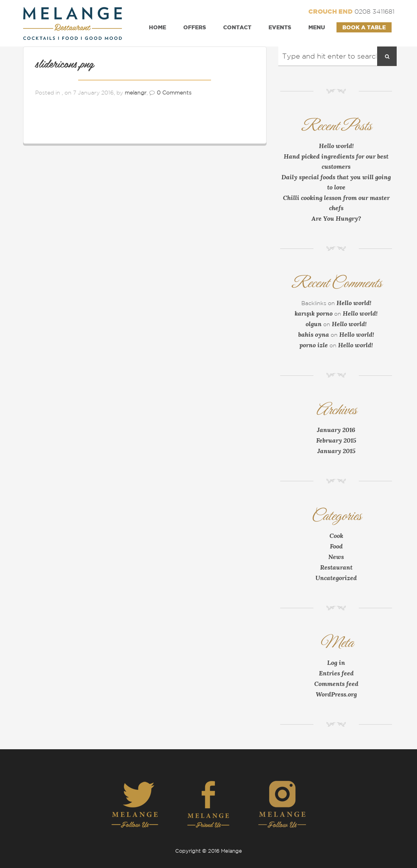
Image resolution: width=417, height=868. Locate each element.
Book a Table (364, 27)
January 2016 (336, 430)
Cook (336, 536)
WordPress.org (336, 694)
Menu (317, 27)
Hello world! (336, 146)
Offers (195, 27)
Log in (336, 663)
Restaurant (336, 567)
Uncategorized (336, 578)
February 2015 (336, 440)
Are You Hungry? (336, 218)
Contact (237, 27)
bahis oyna (314, 334)
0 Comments (174, 93)
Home (157, 27)
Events (280, 27)
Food (336, 546)
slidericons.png (64, 65)
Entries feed (336, 673)
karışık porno (314, 313)
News (336, 557)
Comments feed (336, 684)
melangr (136, 93)
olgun (314, 324)
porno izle (314, 345)
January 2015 (336, 451)
